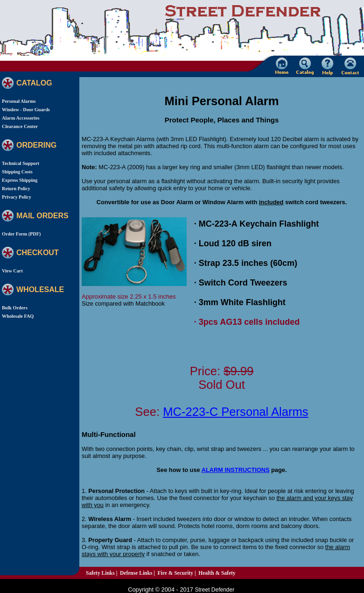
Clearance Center (20, 126)
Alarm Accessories (21, 118)
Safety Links (100, 573)
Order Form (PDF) (21, 234)
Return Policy (16, 189)
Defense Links (136, 573)
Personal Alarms (19, 101)
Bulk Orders (15, 308)
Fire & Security (176, 573)
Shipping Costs (17, 172)
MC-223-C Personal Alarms (236, 412)
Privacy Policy (17, 197)
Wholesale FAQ (18, 316)
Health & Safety (217, 573)
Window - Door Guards (26, 110)
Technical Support (21, 163)
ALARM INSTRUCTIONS (236, 470)
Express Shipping (20, 180)
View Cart (12, 271)
